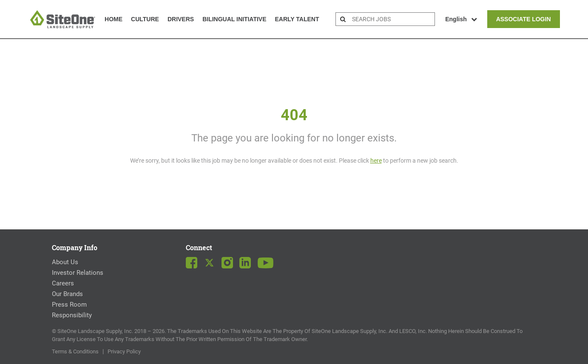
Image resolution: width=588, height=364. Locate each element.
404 (294, 115)
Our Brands (67, 294)
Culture (145, 19)
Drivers (181, 19)
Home (114, 19)
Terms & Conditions (75, 351)
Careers (63, 283)
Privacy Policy (124, 351)
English (461, 19)
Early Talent (297, 19)
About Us (65, 262)
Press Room (69, 305)
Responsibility (72, 315)
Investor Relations (78, 273)
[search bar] (392, 19)
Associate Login (524, 19)
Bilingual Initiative (234, 19)
